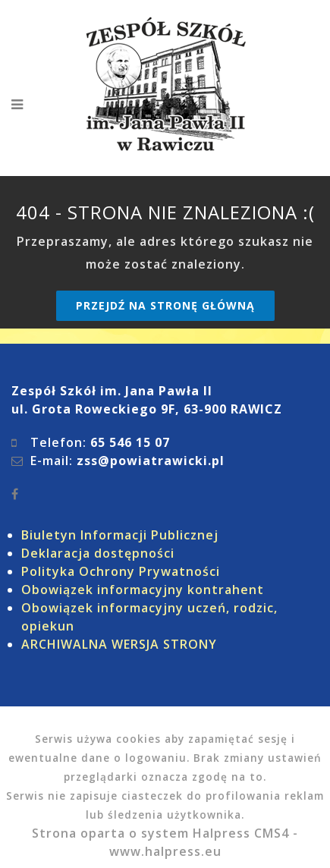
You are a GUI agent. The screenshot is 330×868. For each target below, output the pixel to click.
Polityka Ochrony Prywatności (121, 571)
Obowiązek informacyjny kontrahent (143, 590)
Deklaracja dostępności (98, 553)
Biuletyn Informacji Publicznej (120, 535)
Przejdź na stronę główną (165, 305)
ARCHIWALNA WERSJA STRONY (119, 644)
